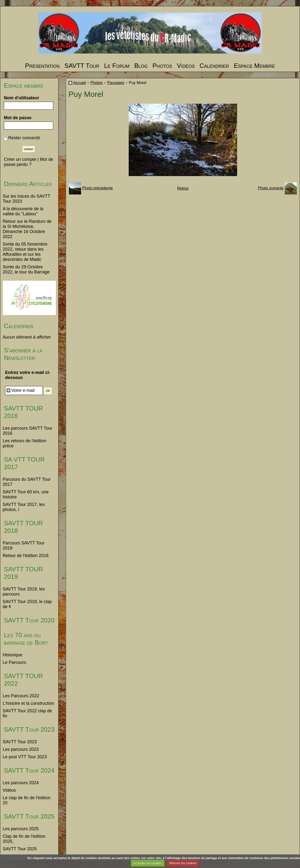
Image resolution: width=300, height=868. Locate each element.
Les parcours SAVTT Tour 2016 (27, 431)
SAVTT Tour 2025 (29, 816)
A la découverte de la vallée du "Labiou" (23, 211)
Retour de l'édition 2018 (26, 556)
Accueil (80, 83)
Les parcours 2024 (21, 783)
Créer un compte (20, 159)
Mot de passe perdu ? (29, 162)
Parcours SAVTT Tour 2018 (24, 546)
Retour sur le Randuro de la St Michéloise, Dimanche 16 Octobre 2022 (27, 229)
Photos (162, 66)
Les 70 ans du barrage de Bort (26, 639)
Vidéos (186, 66)
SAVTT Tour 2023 (29, 729)
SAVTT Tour (82, 66)
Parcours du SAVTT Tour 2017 (27, 482)
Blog (141, 66)
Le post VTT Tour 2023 (25, 757)
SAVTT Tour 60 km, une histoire (26, 494)
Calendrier (214, 66)
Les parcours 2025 (21, 829)
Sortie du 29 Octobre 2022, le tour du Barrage (26, 269)
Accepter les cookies (148, 863)
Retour (183, 188)
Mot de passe (18, 118)
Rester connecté (24, 138)
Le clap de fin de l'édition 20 (27, 800)
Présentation (42, 66)
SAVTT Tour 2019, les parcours (24, 592)
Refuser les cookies (183, 863)
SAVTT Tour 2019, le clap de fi (27, 604)
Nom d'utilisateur (22, 98)
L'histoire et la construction (28, 703)
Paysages (116, 83)
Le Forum (117, 66)
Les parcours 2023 (21, 749)
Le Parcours (14, 662)
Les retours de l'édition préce (25, 443)
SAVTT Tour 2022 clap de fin (27, 713)
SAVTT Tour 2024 (29, 770)
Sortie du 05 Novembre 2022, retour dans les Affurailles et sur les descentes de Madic (25, 252)
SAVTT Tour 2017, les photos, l (24, 507)
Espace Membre (254, 66)
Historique (12, 655)
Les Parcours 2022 (21, 696)
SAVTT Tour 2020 (29, 620)
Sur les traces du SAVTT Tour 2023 (26, 199)
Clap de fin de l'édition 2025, (24, 839)
